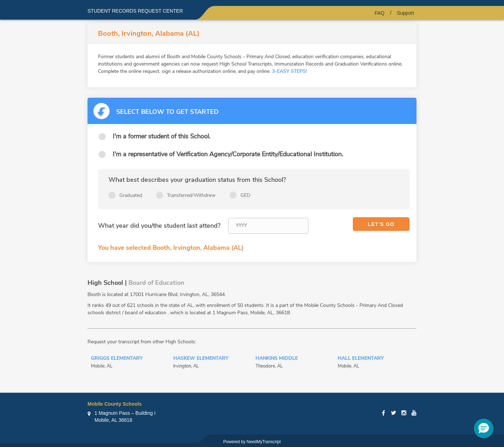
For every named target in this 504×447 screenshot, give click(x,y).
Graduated (131, 195)
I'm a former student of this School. (162, 136)
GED (245, 195)
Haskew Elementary (201, 359)
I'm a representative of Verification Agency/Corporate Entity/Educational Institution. (228, 154)
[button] (484, 428)
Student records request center (135, 11)
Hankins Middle (277, 359)
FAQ (379, 13)
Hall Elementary (361, 359)
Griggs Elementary (117, 359)
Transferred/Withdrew (191, 195)
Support (405, 13)
